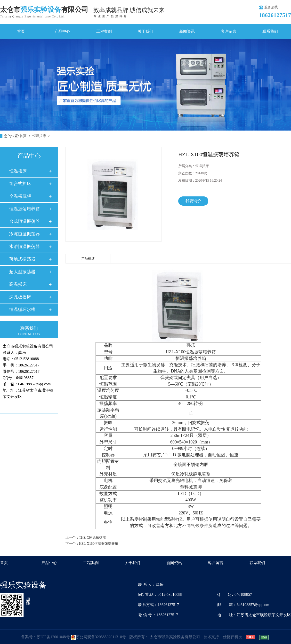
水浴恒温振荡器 (24, 247)
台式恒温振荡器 (24, 221)
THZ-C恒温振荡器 (93, 538)
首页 (21, 31)
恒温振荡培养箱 (24, 209)
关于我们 (145, 31)
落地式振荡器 (22, 259)
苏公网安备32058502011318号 (98, 637)
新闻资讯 (187, 31)
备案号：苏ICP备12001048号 (45, 637)
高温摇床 (18, 284)
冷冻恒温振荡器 (24, 234)
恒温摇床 (40, 136)
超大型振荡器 (22, 272)
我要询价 (193, 201)
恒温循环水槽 (22, 310)
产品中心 (62, 31)
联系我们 (270, 31)
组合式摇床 (20, 184)
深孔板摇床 (20, 297)
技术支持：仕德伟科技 (223, 637)
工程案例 (104, 31)
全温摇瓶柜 (20, 196)
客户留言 (229, 31)
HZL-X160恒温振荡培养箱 (99, 544)
